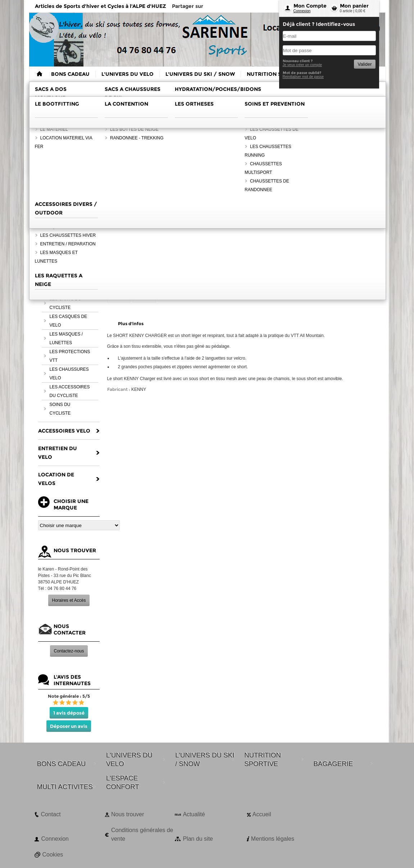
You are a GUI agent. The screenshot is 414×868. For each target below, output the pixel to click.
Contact (51, 814)
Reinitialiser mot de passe (303, 77)
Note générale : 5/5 (69, 696)
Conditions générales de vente (142, 834)
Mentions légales (273, 839)
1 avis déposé (69, 713)
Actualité (194, 814)
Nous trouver (128, 814)
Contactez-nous (69, 651)
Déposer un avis (69, 726)
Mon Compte (310, 6)
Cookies (53, 855)
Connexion (302, 11)
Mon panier (354, 6)
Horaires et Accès (69, 600)
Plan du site (198, 839)
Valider (365, 64)
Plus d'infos (131, 324)
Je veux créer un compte (302, 65)
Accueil (262, 814)
